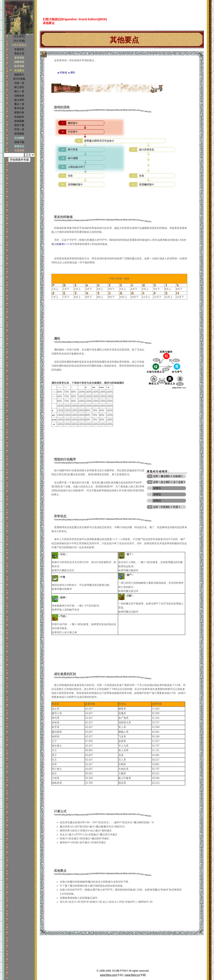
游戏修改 (19, 134)
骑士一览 (19, 91)
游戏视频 (19, 121)
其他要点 (19, 70)
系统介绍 (19, 54)
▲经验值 (62, 73)
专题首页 (19, 49)
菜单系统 (19, 58)
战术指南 (19, 66)
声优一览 (19, 129)
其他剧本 (19, 117)
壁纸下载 (19, 125)
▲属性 (71, 73)
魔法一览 (19, 104)
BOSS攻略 (19, 79)
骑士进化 (19, 87)
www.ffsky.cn (132, 975)
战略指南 (19, 62)
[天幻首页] (19, 37)
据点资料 (19, 100)
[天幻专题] (19, 41)
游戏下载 (19, 142)
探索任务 (19, 112)
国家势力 (19, 75)
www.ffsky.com (108, 975)
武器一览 (19, 83)
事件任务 (19, 108)
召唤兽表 (19, 96)
